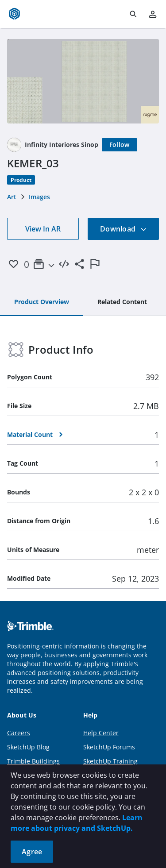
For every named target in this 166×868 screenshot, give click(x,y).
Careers (19, 733)
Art (12, 197)
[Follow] (120, 145)
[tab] (42, 302)
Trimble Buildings (33, 761)
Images (39, 197)
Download (124, 229)
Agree (32, 852)
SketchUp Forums (109, 747)
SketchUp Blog (28, 747)
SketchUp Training (110, 761)
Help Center (101, 733)
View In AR (43, 229)
